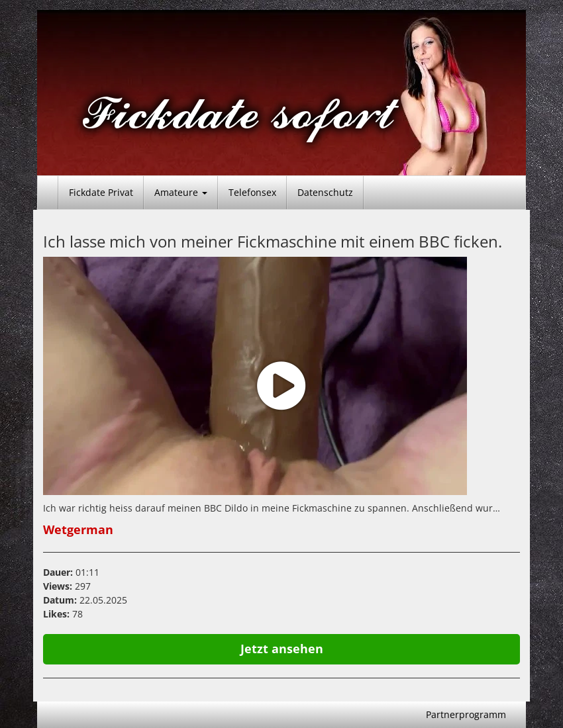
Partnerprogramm (466, 714)
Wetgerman (78, 529)
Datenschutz (325, 192)
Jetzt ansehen (282, 649)
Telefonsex (252, 192)
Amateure (181, 192)
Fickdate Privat (101, 192)
